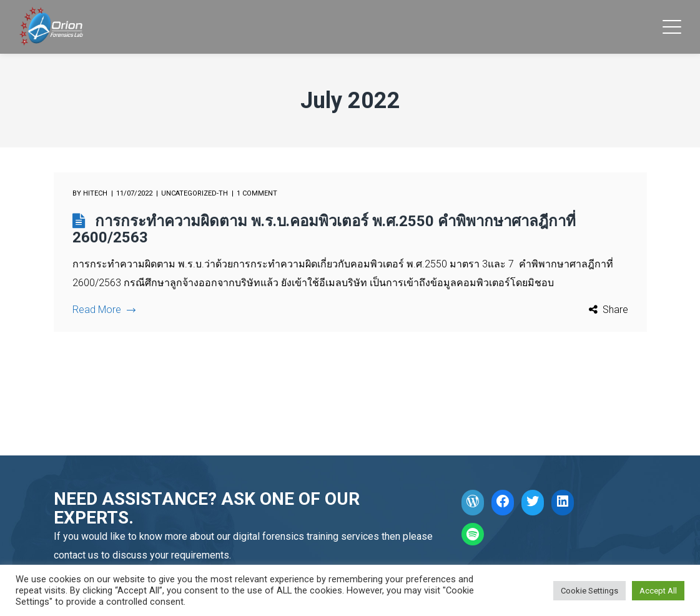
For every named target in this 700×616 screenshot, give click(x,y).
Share (615, 310)
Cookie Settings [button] (589, 591)
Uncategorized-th (195, 193)
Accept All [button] (658, 591)
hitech (95, 193)
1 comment (257, 193)
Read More (104, 310)
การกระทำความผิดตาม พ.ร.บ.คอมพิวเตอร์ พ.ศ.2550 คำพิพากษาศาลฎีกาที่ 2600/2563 (324, 229)
